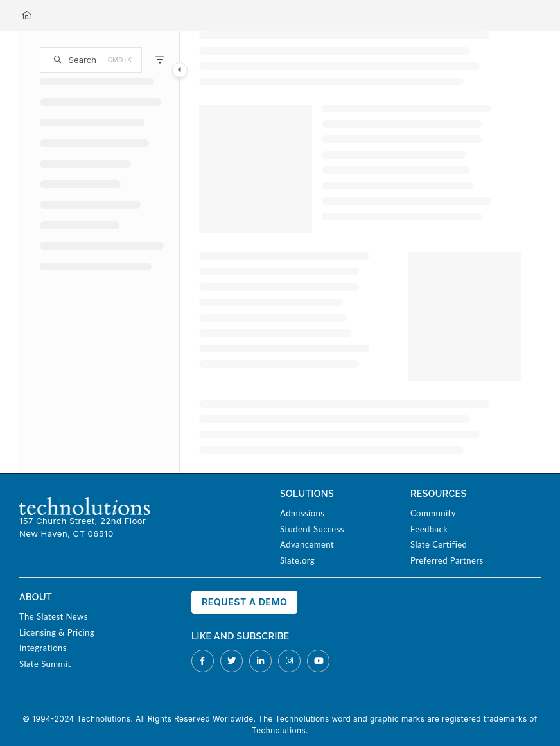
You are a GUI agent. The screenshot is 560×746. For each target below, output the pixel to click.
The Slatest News (54, 616)
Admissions (302, 513)
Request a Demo (245, 602)
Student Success (312, 529)
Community (433, 513)
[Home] (27, 15)
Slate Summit (45, 664)
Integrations (43, 648)
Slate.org (297, 560)
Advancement (307, 544)
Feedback (429, 529)
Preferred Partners (447, 560)
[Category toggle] (180, 70)
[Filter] (160, 60)
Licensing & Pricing (57, 632)
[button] (91, 60)
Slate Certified (439, 544)
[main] (360, 252)
